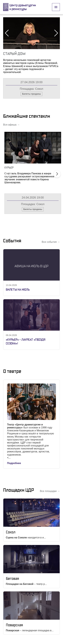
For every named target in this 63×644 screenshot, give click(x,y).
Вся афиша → (11, 125)
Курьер (9, 168)
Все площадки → (50, 491)
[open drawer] (56, 7)
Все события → (51, 242)
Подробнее (14, 463)
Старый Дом (14, 54)
